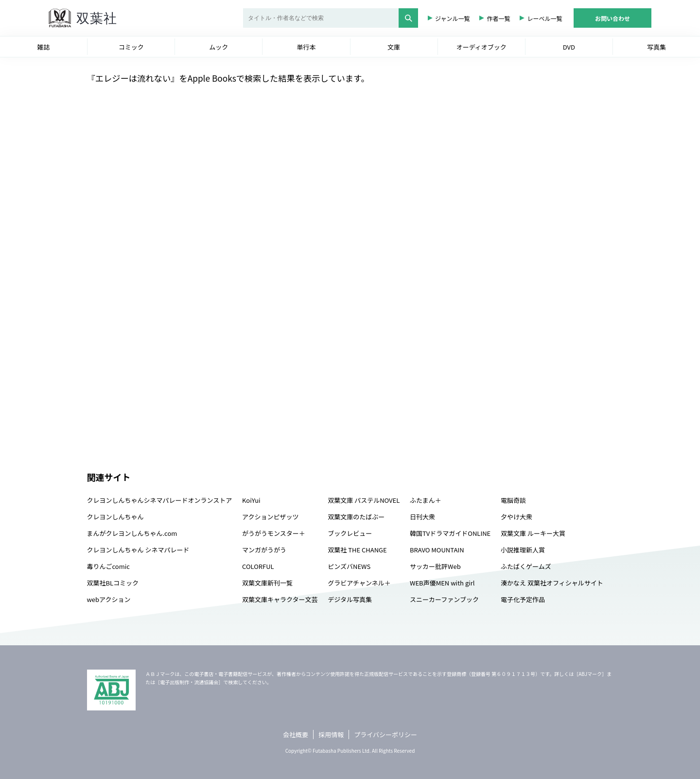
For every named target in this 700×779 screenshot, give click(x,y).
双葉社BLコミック (113, 583)
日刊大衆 (422, 517)
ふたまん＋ (426, 500)
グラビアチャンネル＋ (359, 583)
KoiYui (251, 500)
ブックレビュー (350, 533)
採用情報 (331, 735)
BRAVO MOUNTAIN (437, 550)
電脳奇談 (513, 500)
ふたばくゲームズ (526, 566)
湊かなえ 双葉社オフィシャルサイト (552, 583)
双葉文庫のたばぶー (356, 517)
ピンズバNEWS (349, 566)
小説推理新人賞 (523, 550)
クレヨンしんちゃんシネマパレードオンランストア (160, 500)
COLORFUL (258, 566)
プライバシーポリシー (385, 735)
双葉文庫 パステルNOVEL (364, 500)
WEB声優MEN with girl (442, 583)
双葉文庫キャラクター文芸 (280, 599)
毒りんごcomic (108, 566)
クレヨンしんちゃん (115, 517)
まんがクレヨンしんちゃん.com (132, 533)
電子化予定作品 (523, 599)
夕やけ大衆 (516, 517)
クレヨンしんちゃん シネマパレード (138, 550)
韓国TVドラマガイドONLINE (450, 533)
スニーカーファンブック (444, 599)
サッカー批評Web (435, 566)
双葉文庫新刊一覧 (267, 583)
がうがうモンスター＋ (274, 533)
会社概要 (296, 735)
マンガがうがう (264, 550)
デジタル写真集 (350, 599)
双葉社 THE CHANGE (357, 550)
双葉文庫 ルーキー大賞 (533, 533)
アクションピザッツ (270, 517)
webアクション (109, 599)
